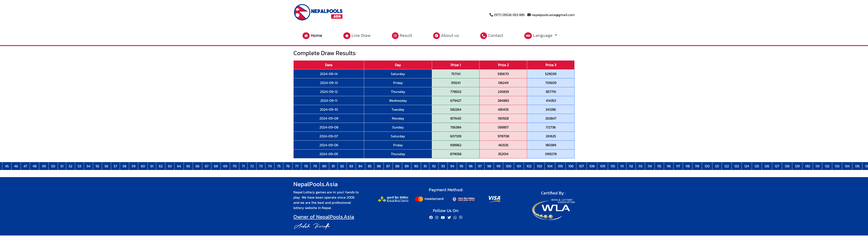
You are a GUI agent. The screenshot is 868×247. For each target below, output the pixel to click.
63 (170, 166)
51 (62, 166)
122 (727, 166)
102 (529, 166)
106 (571, 166)
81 (333, 166)
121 (717, 166)
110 (613, 166)
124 (747, 166)
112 (631, 166)
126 (767, 166)
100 (509, 166)
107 (581, 166)
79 (315, 166)
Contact (492, 36)
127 (777, 166)
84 (360, 166)
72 (252, 166)
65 (188, 166)
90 (416, 166)
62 (161, 166)
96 (471, 166)
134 (847, 166)
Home (312, 36)
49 (44, 166)
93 (443, 166)
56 (106, 166)
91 (425, 166)
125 (757, 166)
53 (79, 166)
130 (808, 166)
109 (603, 166)
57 (115, 166)
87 (388, 166)
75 (279, 166)
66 (197, 166)
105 (560, 166)
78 (306, 166)
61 (152, 166)
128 (787, 166)
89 (407, 166)
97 (480, 166)
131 (817, 166)
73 (261, 166)
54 (88, 166)
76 (288, 166)
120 (707, 166)
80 (324, 166)
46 (16, 166)
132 (827, 166)
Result (402, 36)
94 (452, 166)
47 (25, 166)
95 (461, 166)
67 (207, 166)
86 (379, 166)
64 (179, 166)
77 (297, 166)
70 (235, 166)
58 (124, 166)
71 (243, 166)
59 (134, 166)
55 (97, 166)
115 (659, 166)
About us (446, 36)
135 (857, 166)
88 (397, 166)
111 (622, 166)
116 (669, 166)
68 (216, 166)
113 (640, 166)
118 (688, 166)
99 (498, 166)
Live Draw (357, 36)
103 (539, 166)
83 (351, 166)
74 (270, 166)
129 (797, 166)
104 (550, 166)
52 (71, 166)
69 (225, 166)
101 (519, 166)
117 (678, 166)
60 (143, 166)
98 (489, 166)
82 (342, 166)
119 (697, 166)
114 (650, 166)
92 (434, 166)
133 (837, 166)
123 (737, 166)
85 (370, 166)
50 (53, 166)
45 (7, 166)
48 (35, 166)
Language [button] (539, 36)
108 (592, 166)
